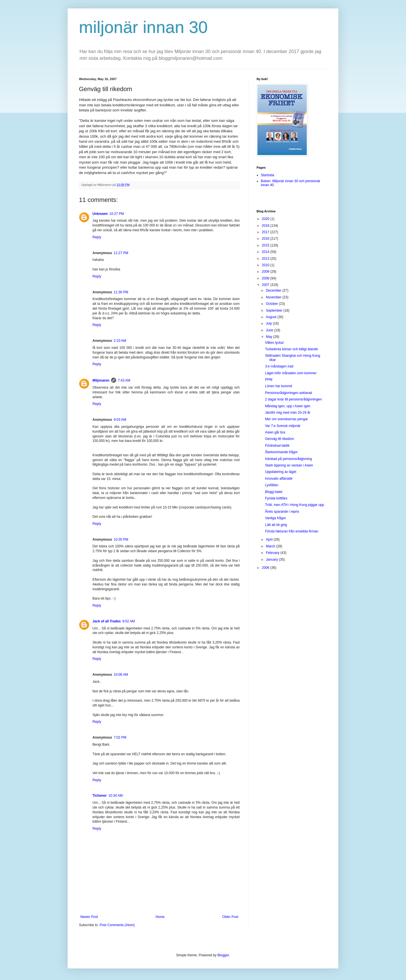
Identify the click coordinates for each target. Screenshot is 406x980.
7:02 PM (120, 737)
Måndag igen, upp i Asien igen (288, 406)
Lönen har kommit (279, 386)
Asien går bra (275, 432)
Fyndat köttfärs (276, 498)
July (269, 323)
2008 (266, 278)
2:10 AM (120, 341)
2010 (266, 265)
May (270, 337)
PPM (269, 380)
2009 (266, 272)
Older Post (230, 917)
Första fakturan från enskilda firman (292, 531)
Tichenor (100, 796)
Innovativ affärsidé (279, 479)
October (272, 304)
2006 (266, 568)
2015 (266, 245)
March (271, 546)
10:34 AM (115, 796)
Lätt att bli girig (276, 525)
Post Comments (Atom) (117, 925)
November (274, 297)
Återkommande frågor (281, 452)
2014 (266, 252)
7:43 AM (124, 380)
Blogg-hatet (274, 492)
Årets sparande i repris (282, 512)
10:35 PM (121, 539)
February (273, 553)
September (275, 310)
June (270, 330)
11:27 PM (121, 253)
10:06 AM (121, 675)
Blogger (223, 955)
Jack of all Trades (107, 621)
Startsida (267, 175)
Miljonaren (101, 380)
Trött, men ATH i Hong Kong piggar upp (294, 505)
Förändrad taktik (277, 446)
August (272, 317)
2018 (266, 226)
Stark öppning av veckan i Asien (289, 465)
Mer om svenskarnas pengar (286, 419)
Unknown (100, 214)
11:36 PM (121, 292)
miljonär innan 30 (143, 27)
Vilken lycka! (274, 343)
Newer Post (89, 917)
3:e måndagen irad (279, 366)
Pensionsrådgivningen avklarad (289, 393)
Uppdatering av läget (281, 472)
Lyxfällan (272, 485)
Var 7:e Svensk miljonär (283, 426)
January (272, 560)
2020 (266, 219)
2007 (266, 285)
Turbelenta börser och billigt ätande (292, 349)
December (274, 290)
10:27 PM (117, 214)
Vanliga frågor (275, 518)
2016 (266, 239)
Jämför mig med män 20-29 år (288, 413)
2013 (266, 259)
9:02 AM (129, 621)
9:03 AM (120, 420)
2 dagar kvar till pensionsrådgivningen (293, 399)
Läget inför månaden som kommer (291, 373)
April (270, 539)
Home (160, 917)
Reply (97, 237)
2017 (266, 232)
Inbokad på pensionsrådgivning (288, 459)
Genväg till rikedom (280, 439)
